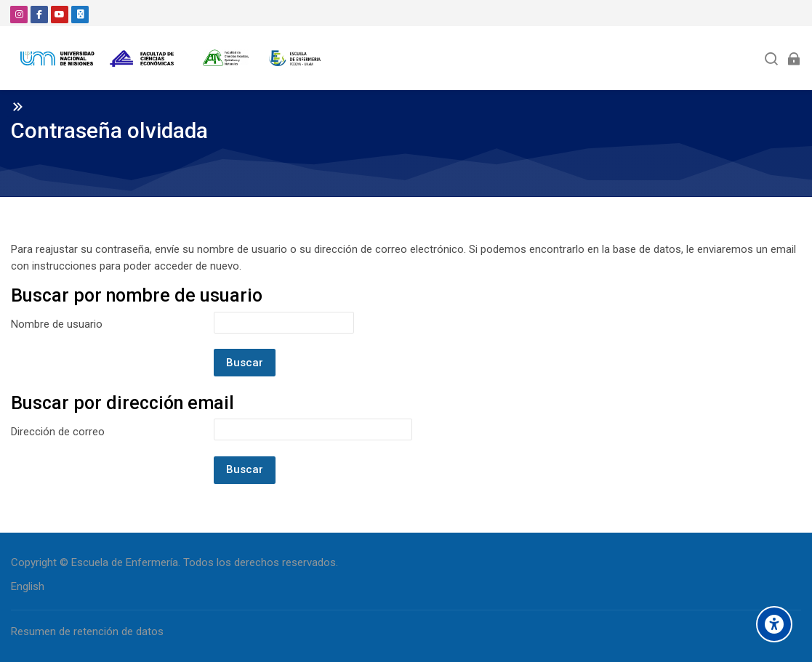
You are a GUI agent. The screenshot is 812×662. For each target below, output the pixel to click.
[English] (28, 587)
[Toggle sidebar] (17, 106)
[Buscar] (772, 58)
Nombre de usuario (57, 324)
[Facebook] (39, 15)
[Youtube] (60, 15)
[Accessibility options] (774, 624)
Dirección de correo (58, 432)
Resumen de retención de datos (87, 631)
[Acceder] (793, 58)
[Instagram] (19, 15)
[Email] (80, 15)
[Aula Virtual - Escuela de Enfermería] (171, 58)
